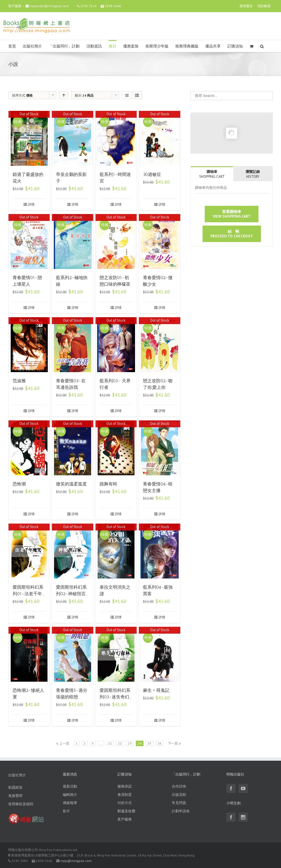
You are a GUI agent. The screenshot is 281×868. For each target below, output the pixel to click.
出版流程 (179, 795)
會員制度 (125, 795)
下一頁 (173, 743)
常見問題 (179, 803)
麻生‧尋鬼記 (156, 690)
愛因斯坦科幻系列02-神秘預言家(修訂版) (71, 594)
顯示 (84, 95)
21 (110, 743)
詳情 (31, 204)
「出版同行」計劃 (64, 46)
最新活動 (70, 786)
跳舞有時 (108, 484)
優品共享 (213, 46)
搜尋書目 (246, 6)
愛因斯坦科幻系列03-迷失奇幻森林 (115, 697)
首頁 (12, 46)
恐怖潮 (19, 484)
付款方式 (125, 803)
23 (130, 743)
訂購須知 (235, 46)
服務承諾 (125, 786)
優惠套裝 (131, 46)
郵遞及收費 (126, 811)
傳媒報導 (70, 803)
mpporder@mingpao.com (49, 6)
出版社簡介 (32, 46)
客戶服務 (125, 819)
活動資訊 (94, 46)
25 (150, 743)
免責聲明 (15, 796)
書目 (113, 46)
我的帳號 (264, 6)
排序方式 (22, 95)
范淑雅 (19, 381)
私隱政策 (15, 787)
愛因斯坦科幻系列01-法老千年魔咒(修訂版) (28, 594)
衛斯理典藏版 (187, 46)
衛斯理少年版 (157, 46)
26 (159, 743)
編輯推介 (70, 795)
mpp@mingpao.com (76, 861)
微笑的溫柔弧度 (71, 484)
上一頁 (64, 743)
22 (120, 743)
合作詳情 (179, 786)
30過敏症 (152, 174)
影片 (66, 811)
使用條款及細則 (21, 804)
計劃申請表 (181, 811)
